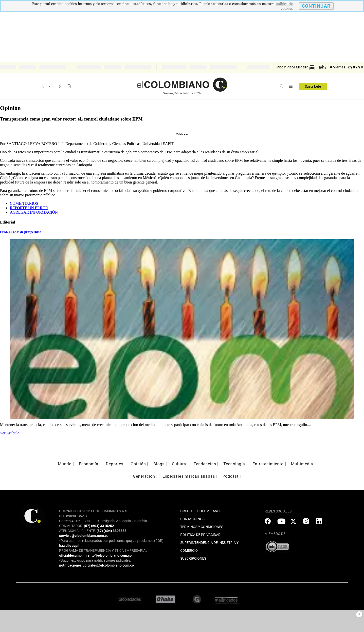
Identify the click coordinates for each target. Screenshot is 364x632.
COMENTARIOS (24, 203)
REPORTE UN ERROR (29, 208)
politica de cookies (284, 6)
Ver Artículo (10, 433)
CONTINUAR (316, 6)
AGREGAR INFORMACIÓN (34, 212)
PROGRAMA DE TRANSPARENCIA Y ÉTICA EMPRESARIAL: (104, 550)
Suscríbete (313, 86)
